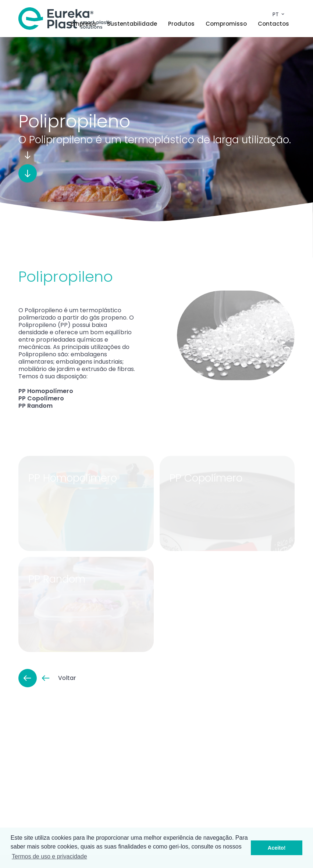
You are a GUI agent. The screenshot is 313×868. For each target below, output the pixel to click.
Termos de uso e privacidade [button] (49, 856)
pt (279, 14)
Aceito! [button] (277, 848)
